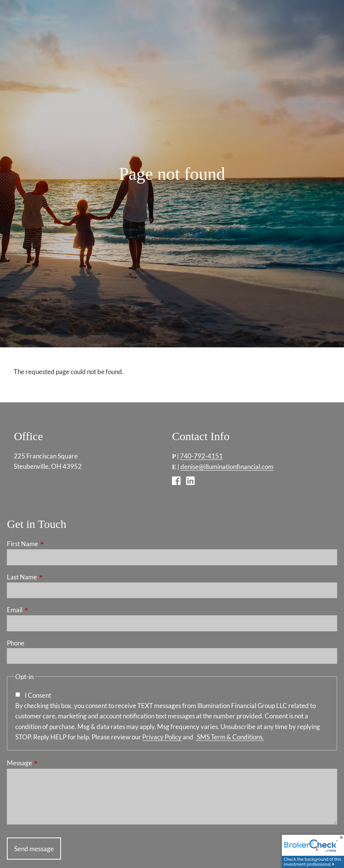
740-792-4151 (201, 456)
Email (44, 610)
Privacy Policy (162, 737)
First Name (52, 544)
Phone (16, 643)
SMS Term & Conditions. (230, 737)
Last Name (51, 577)
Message (49, 763)
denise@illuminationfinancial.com (227, 467)
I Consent (38, 695)
